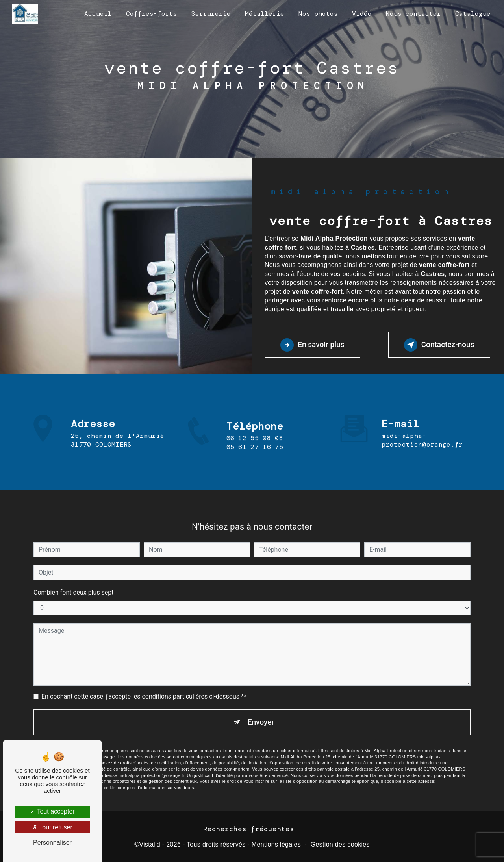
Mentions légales (276, 845)
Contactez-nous (438, 345)
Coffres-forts (152, 14)
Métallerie (265, 14)
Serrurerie (211, 14)
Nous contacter (413, 14)
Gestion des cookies (340, 845)
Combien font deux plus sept (74, 582)
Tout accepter (52, 811)
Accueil (98, 14)
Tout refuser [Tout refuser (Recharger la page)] (52, 827)
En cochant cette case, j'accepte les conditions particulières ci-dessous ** (144, 686)
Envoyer (261, 711)
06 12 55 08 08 (255, 449)
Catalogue (473, 14)
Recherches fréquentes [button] (249, 829)
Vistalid (150, 845)
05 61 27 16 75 (255, 457)
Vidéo (362, 14)
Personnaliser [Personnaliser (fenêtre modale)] (52, 843)
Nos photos (318, 14)
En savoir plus (313, 345)
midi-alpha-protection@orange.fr (422, 430)
